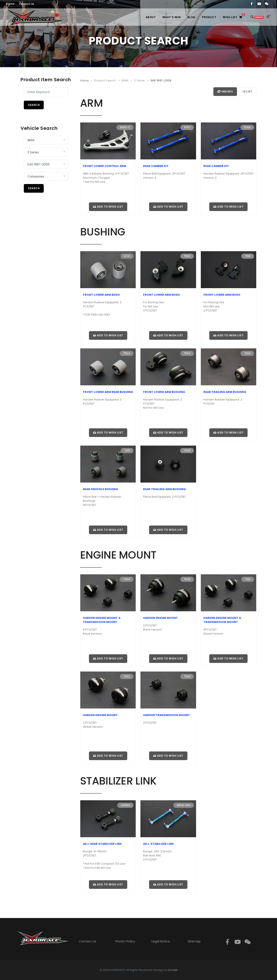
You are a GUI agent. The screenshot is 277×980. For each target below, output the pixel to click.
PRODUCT (209, 17)
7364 (127, 579)
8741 (127, 256)
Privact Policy (125, 941)
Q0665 (125, 805)
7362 (127, 676)
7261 (127, 450)
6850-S (125, 127)
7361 (248, 579)
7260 (247, 353)
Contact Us (88, 941)
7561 (248, 256)
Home (84, 80)
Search (34, 105)
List (248, 91)
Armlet (173, 970)
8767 (187, 127)
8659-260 (184, 805)
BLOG (191, 17)
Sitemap (194, 941)
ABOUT (151, 17)
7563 (187, 353)
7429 (187, 450)
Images (225, 91)
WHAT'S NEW (172, 17)
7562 (187, 256)
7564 (127, 353)
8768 (247, 127)
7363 (187, 676)
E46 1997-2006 (161, 80)
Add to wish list (108, 207)
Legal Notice (161, 941)
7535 (187, 579)
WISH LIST (235, 16)
